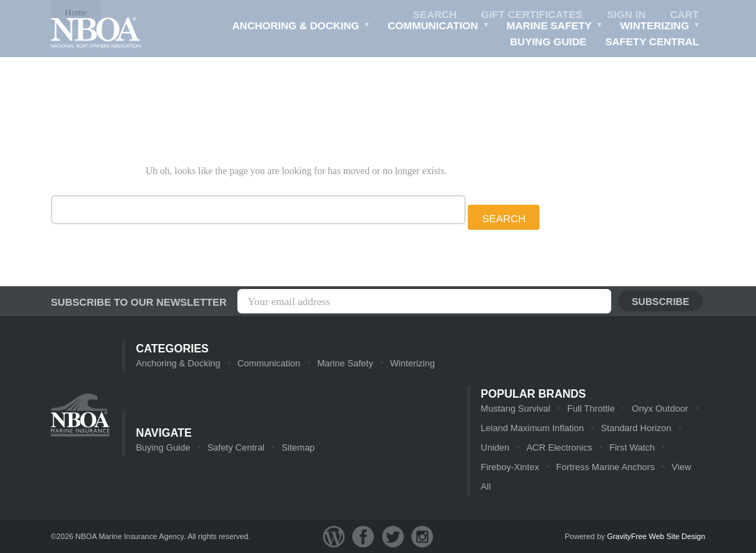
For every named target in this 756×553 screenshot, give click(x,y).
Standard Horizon (636, 428)
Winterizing (660, 27)
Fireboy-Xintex (510, 467)
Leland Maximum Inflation (533, 428)
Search (435, 14)
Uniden (495, 447)
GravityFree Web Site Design (656, 536)
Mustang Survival (516, 408)
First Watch (632, 447)
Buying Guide (549, 41)
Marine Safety (555, 27)
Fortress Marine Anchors (606, 467)
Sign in (627, 14)
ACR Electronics (559, 447)
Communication (438, 27)
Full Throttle (591, 408)
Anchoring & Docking (301, 27)
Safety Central (652, 41)
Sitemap (298, 447)
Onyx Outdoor (660, 408)
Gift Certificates (532, 14)
